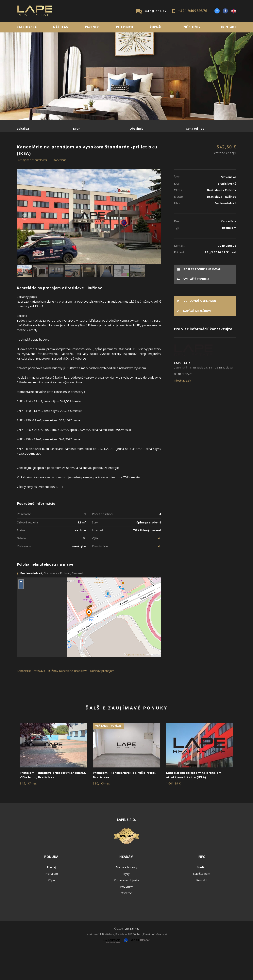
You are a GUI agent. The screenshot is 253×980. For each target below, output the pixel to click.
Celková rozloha (27, 552)
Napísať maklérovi (194, 341)
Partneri (92, 27)
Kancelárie (60, 190)
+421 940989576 (193, 11)
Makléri (202, 897)
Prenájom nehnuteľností (32, 190)
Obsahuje (136, 128)
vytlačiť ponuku (193, 309)
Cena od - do (195, 128)
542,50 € (225, 180)
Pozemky (126, 917)
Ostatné (126, 923)
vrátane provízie (108, 756)
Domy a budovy (126, 897)
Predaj (29, 149)
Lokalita (23, 128)
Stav (95, 552)
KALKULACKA (27, 27)
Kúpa (76, 149)
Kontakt (229, 27)
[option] (126, 76)
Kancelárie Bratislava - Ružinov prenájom (87, 701)
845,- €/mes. (29, 814)
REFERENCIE (125, 27)
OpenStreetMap (136, 685)
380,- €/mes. (102, 814)
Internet (98, 560)
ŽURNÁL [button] (156, 27)
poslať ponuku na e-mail (199, 299)
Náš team (61, 27)
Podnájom (100, 149)
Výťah (96, 568)
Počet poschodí (102, 544)
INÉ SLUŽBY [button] (192, 27)
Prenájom (53, 149)
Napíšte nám (202, 904)
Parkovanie (24, 576)
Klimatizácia (100, 576)
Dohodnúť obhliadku (196, 331)
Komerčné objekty (126, 910)
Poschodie (24, 544)
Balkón (21, 568)
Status (21, 560)
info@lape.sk (156, 11)
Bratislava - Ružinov (45, 701)
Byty (126, 904)
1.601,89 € (173, 814)
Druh (77, 128)
